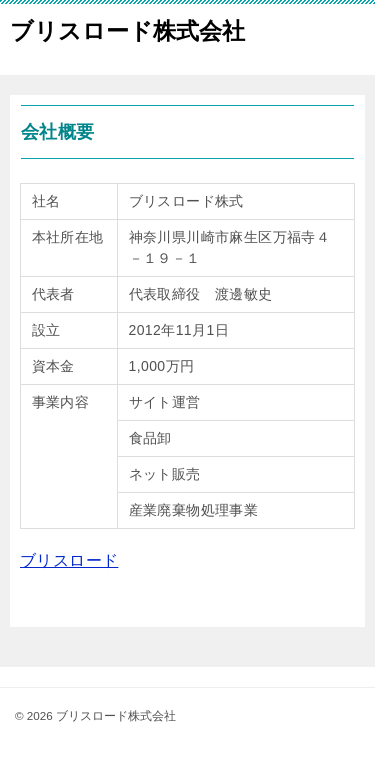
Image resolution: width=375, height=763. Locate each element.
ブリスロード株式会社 (127, 29)
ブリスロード (69, 560)
